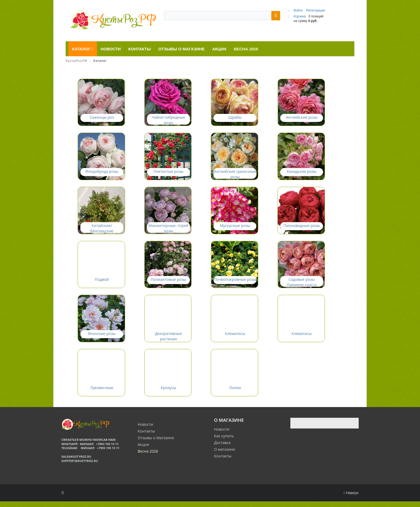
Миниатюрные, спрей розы (168, 231)
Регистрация (316, 10)
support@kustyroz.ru (80, 466)
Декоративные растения (168, 341)
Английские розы (302, 118)
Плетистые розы (168, 173)
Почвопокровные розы (235, 283)
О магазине (225, 455)
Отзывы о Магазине (156, 443)
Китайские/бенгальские (102, 231)
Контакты (223, 462)
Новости (222, 435)
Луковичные (102, 393)
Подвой (102, 283)
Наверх (351, 498)
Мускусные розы (235, 228)
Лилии (235, 393)
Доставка (222, 448)
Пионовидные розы (302, 228)
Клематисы (235, 338)
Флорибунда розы (102, 173)
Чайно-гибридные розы (168, 121)
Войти (299, 10)
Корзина (300, 16)
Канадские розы (302, 173)
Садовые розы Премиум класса (302, 286)
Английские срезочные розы (235, 176)
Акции (143, 450)
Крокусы (168, 393)
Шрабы (235, 118)
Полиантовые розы (168, 283)
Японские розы (102, 338)
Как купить (224, 441)
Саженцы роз (102, 118)
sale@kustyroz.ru (76, 462)
